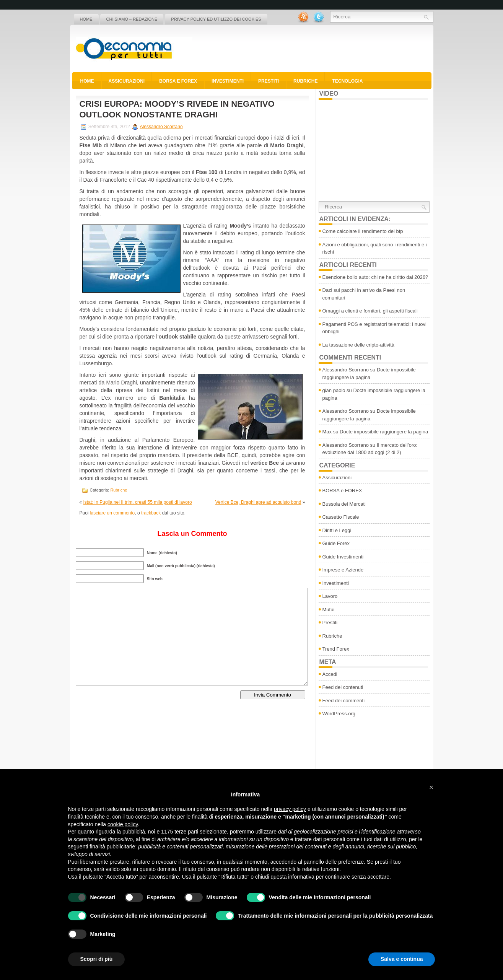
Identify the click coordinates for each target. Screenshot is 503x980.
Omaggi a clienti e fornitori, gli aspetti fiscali (370, 311)
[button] (431, 787)
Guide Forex (336, 543)
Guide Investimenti (343, 557)
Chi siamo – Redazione (132, 19)
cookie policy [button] (123, 824)
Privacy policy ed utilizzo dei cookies (216, 19)
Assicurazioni (127, 81)
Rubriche (305, 81)
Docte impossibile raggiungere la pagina (384, 432)
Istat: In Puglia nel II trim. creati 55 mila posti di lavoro (138, 502)
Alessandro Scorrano (161, 127)
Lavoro (330, 596)
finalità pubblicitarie (112, 847)
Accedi (330, 674)
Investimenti (228, 81)
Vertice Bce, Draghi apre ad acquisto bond (258, 502)
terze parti (186, 832)
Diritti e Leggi (337, 530)
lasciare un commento (112, 513)
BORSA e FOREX (178, 81)
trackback (151, 513)
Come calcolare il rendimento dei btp (363, 231)
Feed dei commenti (344, 701)
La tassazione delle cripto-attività (359, 345)
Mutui (329, 610)
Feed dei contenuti (343, 687)
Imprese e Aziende (343, 570)
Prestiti (269, 81)
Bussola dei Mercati (344, 504)
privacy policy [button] (290, 809)
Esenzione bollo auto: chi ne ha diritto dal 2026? (375, 277)
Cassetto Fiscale (341, 517)
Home (86, 19)
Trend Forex (336, 649)
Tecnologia (347, 81)
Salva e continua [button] (402, 959)
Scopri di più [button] (97, 959)
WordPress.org (339, 714)
